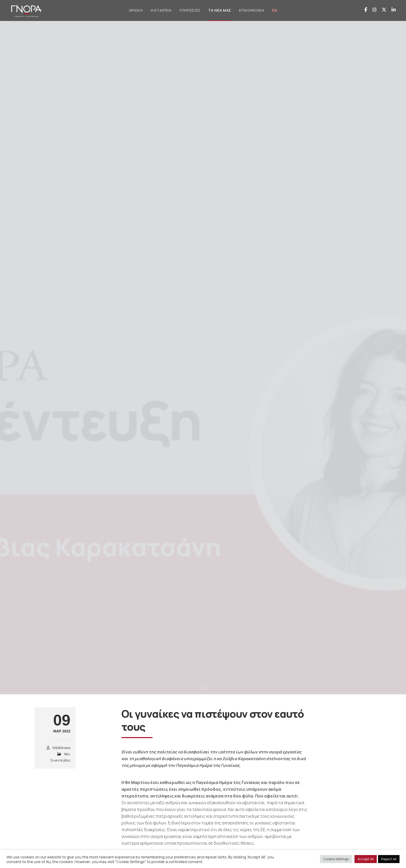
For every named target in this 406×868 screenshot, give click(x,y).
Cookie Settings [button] (336, 859)
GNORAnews (61, 748)
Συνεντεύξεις (60, 760)
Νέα (67, 754)
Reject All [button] (389, 859)
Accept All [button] (366, 859)
